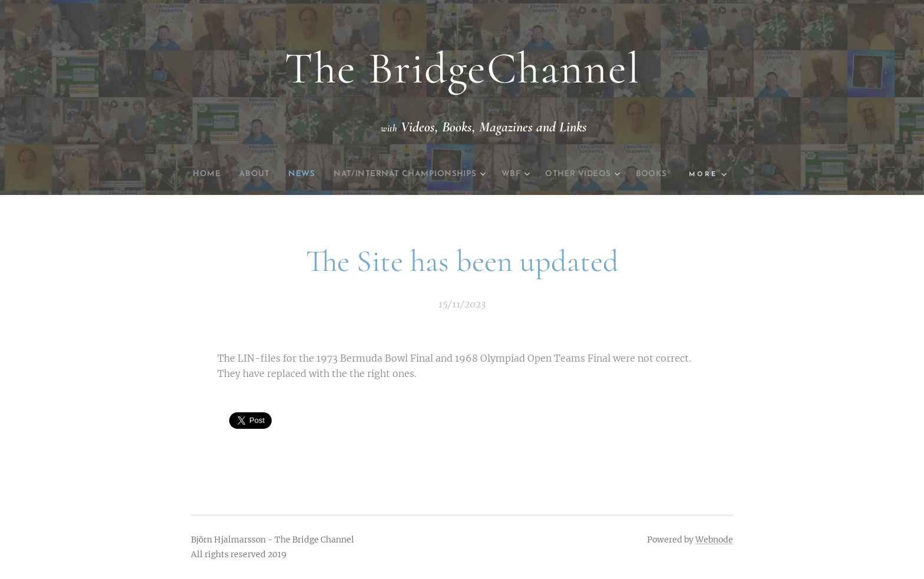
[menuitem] (213, 174)
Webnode (714, 540)
